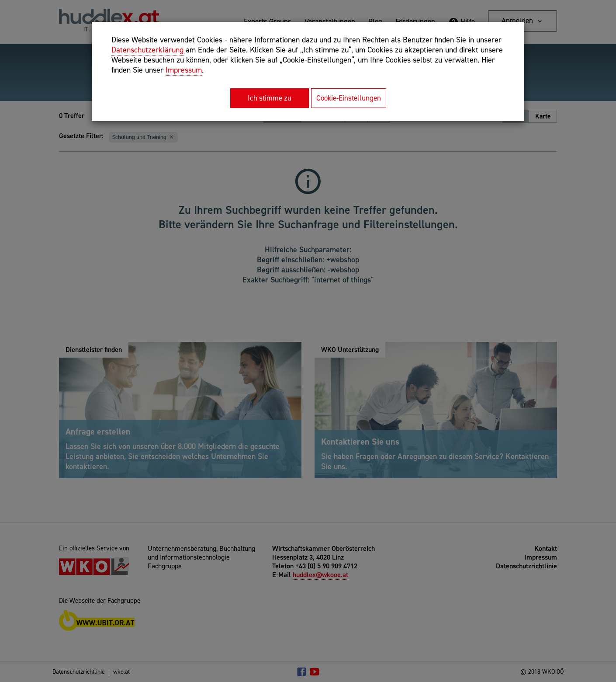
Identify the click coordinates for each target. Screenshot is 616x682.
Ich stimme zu (270, 98)
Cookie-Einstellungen (349, 98)
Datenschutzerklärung (147, 50)
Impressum (184, 70)
